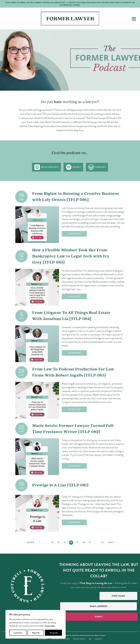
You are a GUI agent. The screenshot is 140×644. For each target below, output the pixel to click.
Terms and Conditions (60, 639)
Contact (98, 639)
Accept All (54, 633)
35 (52, 542)
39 (77, 542)
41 (90, 542)
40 (84, 542)
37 (65, 542)
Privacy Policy (50, 626)
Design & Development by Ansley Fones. (89, 635)
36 (59, 542)
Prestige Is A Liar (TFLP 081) (60, 485)
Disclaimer (43, 639)
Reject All (36, 633)
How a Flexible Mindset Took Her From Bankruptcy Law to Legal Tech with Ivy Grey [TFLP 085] (71, 256)
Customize (18, 633)
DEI (90, 639)
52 (103, 542)
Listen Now (74, 234)
